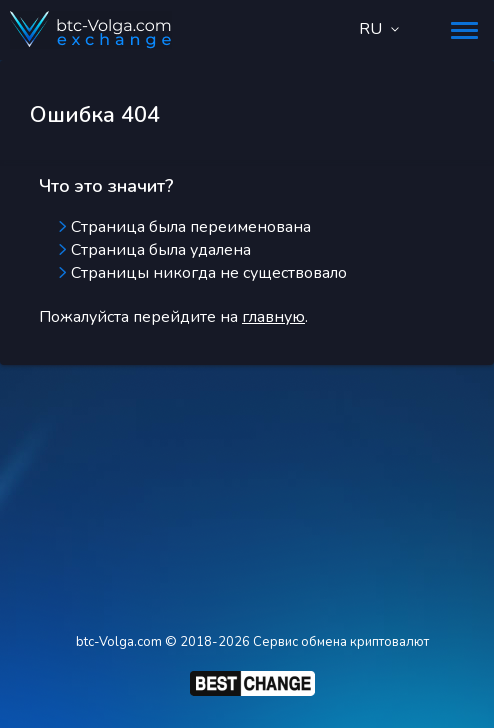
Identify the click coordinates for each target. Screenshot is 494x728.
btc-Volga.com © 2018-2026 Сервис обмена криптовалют (252, 642)
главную (273, 317)
